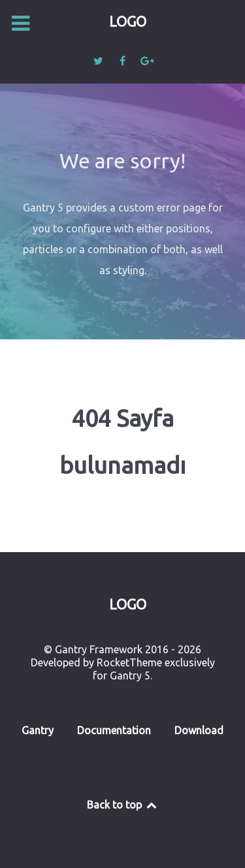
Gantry (38, 730)
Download (199, 730)
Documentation (114, 730)
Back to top (122, 805)
